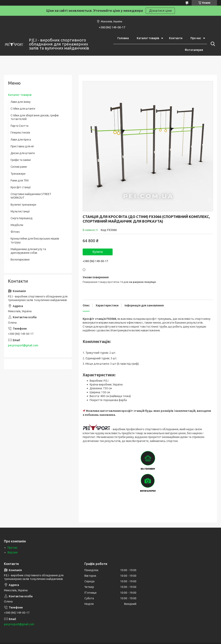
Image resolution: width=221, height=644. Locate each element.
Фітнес (15, 232)
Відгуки (13, 552)
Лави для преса (21, 140)
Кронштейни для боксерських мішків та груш (35, 240)
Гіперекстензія (20, 133)
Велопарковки (20, 260)
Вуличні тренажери (23, 205)
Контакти (176, 38)
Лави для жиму (21, 102)
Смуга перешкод (22, 218)
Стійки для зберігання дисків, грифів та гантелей (35, 117)
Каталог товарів (148, 38)
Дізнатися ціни (160, 11)
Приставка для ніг (22, 146)
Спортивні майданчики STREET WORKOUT (31, 196)
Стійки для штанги (23, 109)
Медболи (17, 225)
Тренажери (18, 174)
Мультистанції (20, 211)
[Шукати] (212, 44)
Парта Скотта (19, 126)
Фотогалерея (194, 50)
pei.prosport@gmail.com (23, 345)
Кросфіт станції (21, 187)
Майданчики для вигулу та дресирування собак (28, 251)
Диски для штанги (23, 153)
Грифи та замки (21, 160)
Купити (98, 252)
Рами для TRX (20, 180)
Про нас (196, 38)
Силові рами (19, 167)
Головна (123, 38)
